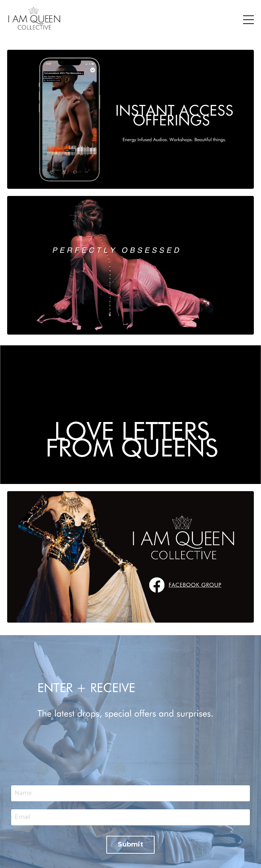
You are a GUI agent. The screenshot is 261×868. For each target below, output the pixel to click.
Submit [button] (130, 844)
